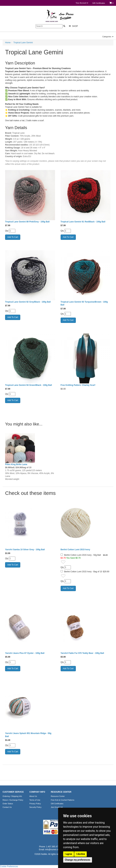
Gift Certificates (99, 3)
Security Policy (36, 807)
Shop (73, 26)
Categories (108, 37)
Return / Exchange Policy (13, 800)
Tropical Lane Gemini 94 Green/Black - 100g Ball (29, 385)
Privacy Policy (35, 804)
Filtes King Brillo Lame (16, 464)
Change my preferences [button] (78, 860)
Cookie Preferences (9, 866)
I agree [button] (69, 854)
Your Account (82, 3)
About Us (33, 796)
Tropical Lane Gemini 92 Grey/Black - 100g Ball (28, 302)
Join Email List (57, 807)
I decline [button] (80, 854)
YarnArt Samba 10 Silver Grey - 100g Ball (25, 550)
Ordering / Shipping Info (12, 796)
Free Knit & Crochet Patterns (63, 800)
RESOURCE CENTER (61, 792)
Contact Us (7, 807)
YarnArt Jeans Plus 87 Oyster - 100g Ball (25, 653)
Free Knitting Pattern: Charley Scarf (78, 385)
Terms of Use (35, 800)
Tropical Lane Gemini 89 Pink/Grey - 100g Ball (27, 222)
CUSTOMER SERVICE (13, 792)
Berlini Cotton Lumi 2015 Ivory (75, 550)
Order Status (8, 804)
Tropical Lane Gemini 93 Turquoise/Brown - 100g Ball (84, 303)
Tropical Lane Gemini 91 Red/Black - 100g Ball (83, 222)
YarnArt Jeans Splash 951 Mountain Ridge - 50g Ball (28, 735)
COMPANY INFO (37, 792)
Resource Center (58, 796)
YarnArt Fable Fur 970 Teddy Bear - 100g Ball (82, 653)
